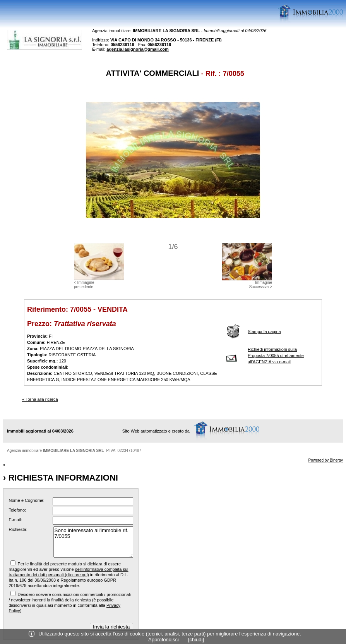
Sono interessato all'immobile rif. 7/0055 (93, 542)
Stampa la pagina (264, 331)
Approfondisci (164, 640)
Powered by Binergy (326, 460)
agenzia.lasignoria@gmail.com (138, 49)
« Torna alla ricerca (40, 399)
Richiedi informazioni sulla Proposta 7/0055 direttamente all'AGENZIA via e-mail (276, 355)
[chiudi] (196, 640)
